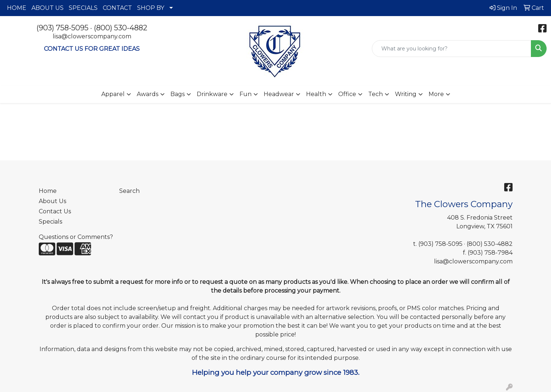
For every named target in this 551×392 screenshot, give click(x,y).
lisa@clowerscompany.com (92, 36)
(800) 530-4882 (121, 28)
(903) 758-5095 (63, 28)
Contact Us (55, 211)
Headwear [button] (279, 94)
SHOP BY (151, 8)
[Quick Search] (452, 49)
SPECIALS (83, 8)
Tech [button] (375, 94)
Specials (50, 222)
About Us (52, 201)
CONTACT (117, 8)
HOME (17, 8)
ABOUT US (48, 8)
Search (129, 191)
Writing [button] (406, 94)
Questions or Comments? (76, 237)
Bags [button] (178, 94)
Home (48, 191)
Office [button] (347, 94)
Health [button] (316, 94)
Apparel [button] (113, 94)
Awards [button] (148, 94)
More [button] (436, 94)
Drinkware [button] (212, 94)
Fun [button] (246, 94)
